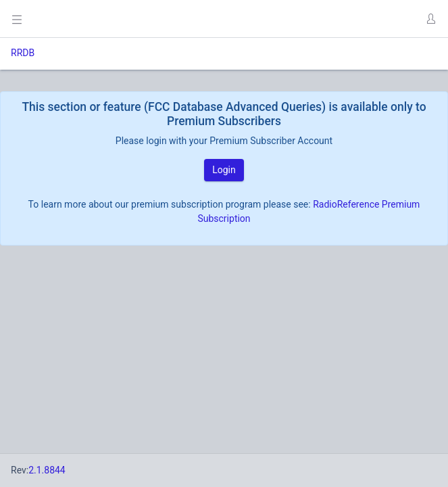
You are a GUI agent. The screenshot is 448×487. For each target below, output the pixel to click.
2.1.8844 (47, 470)
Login (224, 170)
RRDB (23, 53)
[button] (430, 19)
